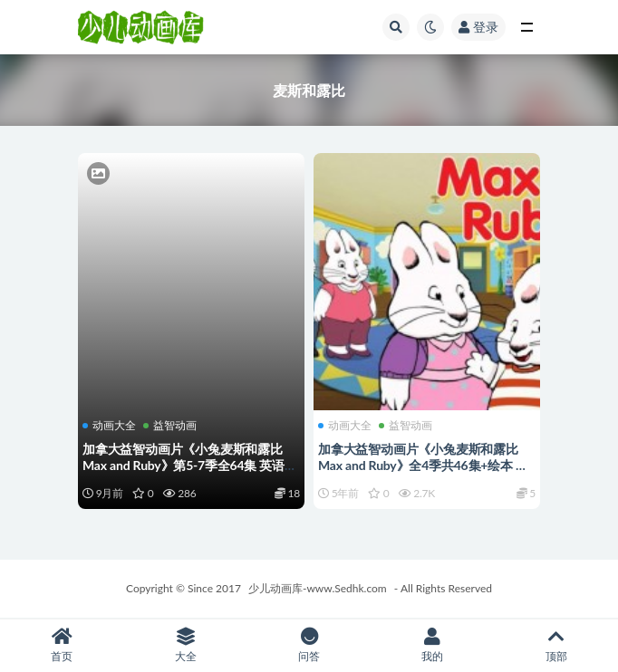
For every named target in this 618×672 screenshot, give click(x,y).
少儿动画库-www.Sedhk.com (318, 588)
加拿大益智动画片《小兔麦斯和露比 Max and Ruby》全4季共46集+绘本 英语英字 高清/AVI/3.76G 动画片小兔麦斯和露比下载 (423, 473)
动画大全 (109, 426)
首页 (62, 645)
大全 (185, 645)
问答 (309, 645)
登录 (478, 27)
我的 (432, 645)
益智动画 (170, 426)
